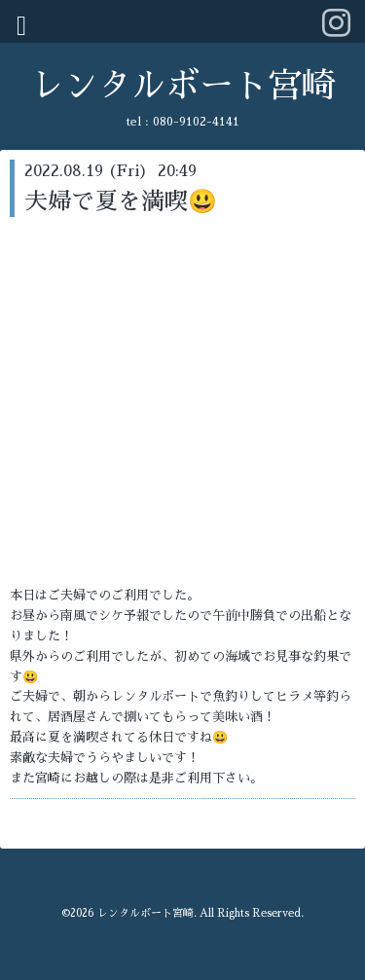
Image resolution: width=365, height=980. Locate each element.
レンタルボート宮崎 (182, 86)
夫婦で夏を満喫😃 (121, 201)
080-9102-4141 (196, 122)
